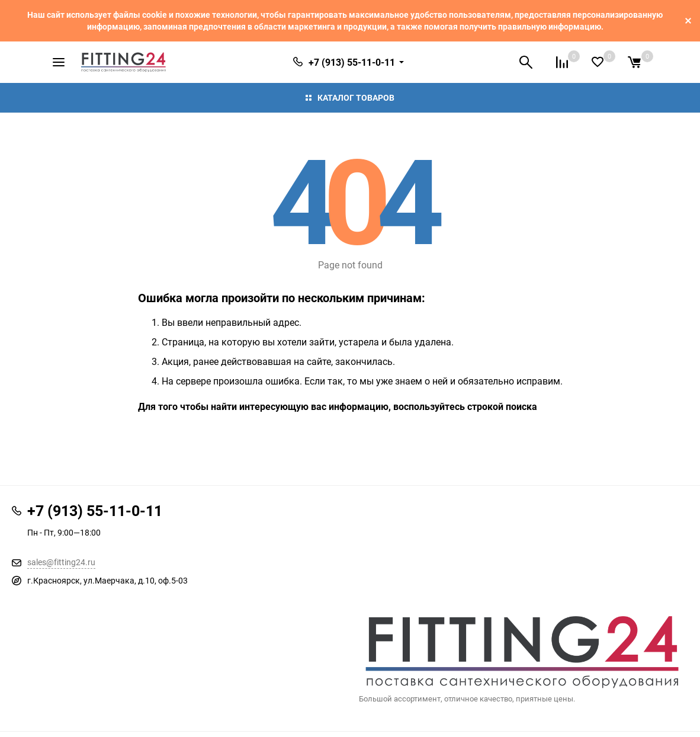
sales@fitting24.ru (61, 562)
